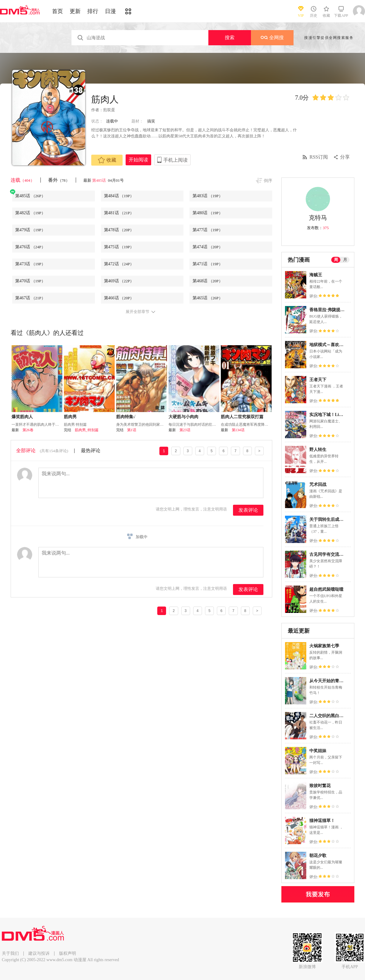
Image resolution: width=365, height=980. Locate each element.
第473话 (30, 264)
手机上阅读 (176, 160)
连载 (23, 180)
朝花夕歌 (318, 856)
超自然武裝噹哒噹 (326, 589)
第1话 (132, 430)
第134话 (238, 430)
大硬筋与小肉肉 (183, 417)
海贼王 (316, 275)
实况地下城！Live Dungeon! (335, 415)
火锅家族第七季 (324, 646)
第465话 (208, 298)
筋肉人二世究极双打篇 (242, 417)
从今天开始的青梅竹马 (331, 681)
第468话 (208, 281)
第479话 (30, 230)
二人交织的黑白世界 (328, 716)
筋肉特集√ (126, 417)
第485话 (100, 180)
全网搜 (272, 38)
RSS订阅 (319, 157)
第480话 (208, 213)
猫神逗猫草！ (322, 821)
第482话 (30, 213)
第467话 (30, 298)
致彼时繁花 (320, 786)
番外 (59, 180)
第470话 (30, 281)
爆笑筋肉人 (22, 417)
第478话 (119, 230)
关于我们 (10, 953)
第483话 (208, 196)
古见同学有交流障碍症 (331, 554)
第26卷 (28, 430)
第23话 (185, 430)
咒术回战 (318, 485)
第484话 (119, 196)
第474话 (208, 247)
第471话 (208, 264)
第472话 (119, 264)
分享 (345, 157)
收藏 (107, 160)
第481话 (119, 213)
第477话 (208, 230)
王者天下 (318, 380)
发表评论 (248, 510)
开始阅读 (138, 160)
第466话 (119, 298)
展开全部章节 (137, 312)
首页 (57, 11)
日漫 (110, 11)
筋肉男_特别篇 (87, 430)
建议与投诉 (39, 953)
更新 (75, 11)
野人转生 (318, 450)
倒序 (268, 181)
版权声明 (68, 953)
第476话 (30, 247)
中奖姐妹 (318, 751)
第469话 (119, 281)
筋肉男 (70, 417)
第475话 (119, 247)
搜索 (230, 38)
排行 (93, 11)
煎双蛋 (109, 110)
